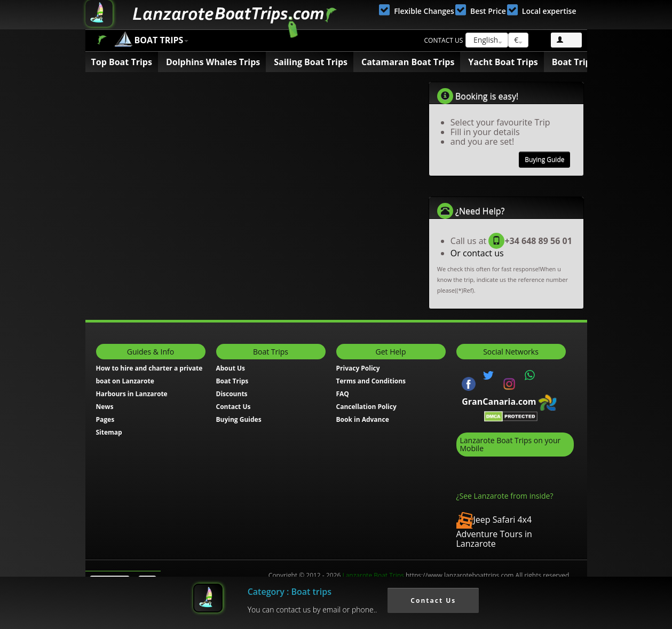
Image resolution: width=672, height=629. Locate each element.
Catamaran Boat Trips (408, 62)
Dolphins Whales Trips (213, 62)
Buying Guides (239, 419)
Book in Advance (363, 419)
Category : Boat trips (290, 592)
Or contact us (477, 253)
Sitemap (109, 432)
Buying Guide (544, 159)
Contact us (444, 40)
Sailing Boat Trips (311, 62)
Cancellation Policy (366, 407)
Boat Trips (102, 40)
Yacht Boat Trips (503, 62)
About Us (231, 368)
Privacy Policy (358, 368)
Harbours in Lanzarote (132, 394)
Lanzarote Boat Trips (373, 575)
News (105, 407)
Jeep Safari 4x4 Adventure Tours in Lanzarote (494, 532)
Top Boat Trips (122, 62)
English (487, 40)
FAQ (343, 394)
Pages (105, 419)
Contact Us (234, 407)
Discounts (232, 394)
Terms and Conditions (371, 381)
